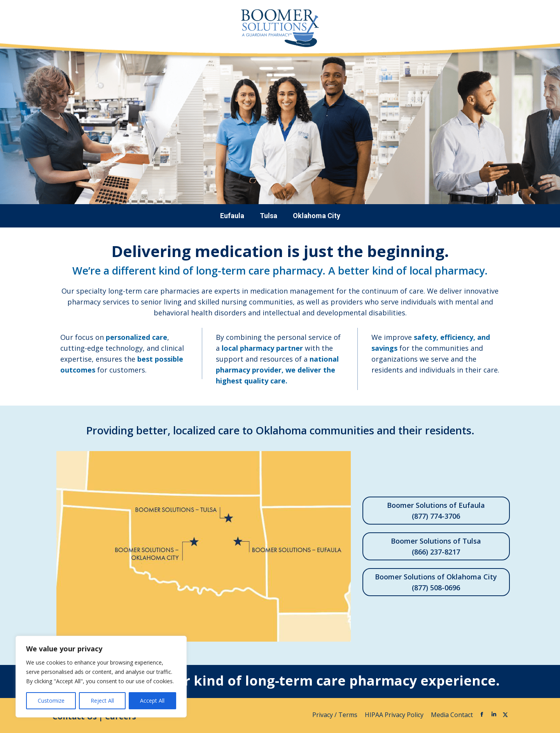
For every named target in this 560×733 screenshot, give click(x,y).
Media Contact (452, 715)
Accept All (152, 701)
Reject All (102, 701)
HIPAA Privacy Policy (395, 715)
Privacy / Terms (336, 715)
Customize (51, 701)
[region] (101, 677)
